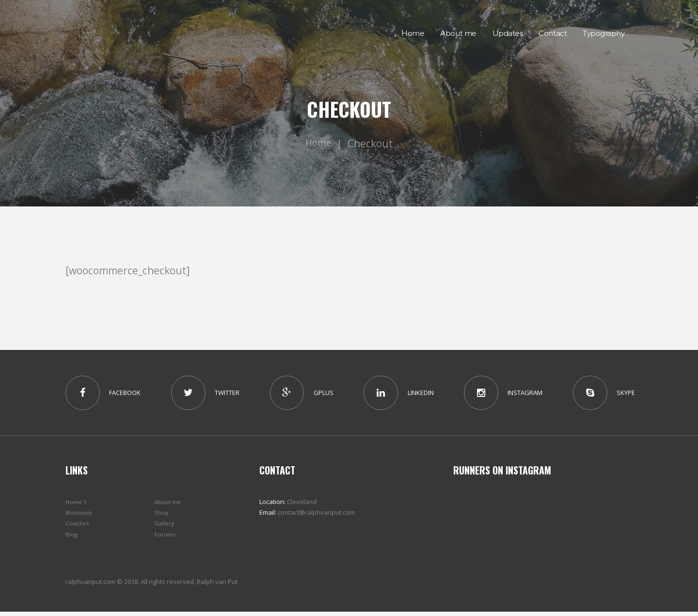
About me (169, 506)
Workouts (80, 517)
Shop (162, 517)
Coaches (78, 527)
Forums (166, 538)
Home (318, 143)
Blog (72, 538)
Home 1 (77, 506)
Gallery (165, 527)
